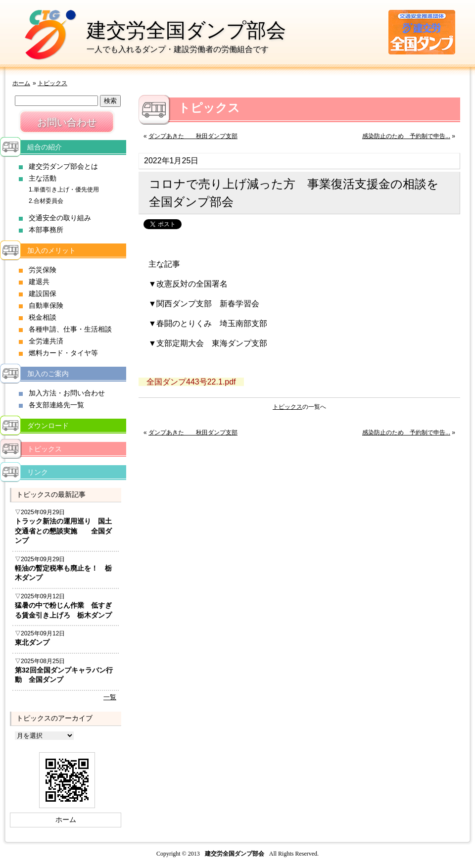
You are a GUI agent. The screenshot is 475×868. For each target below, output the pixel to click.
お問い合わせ (67, 122)
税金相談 (43, 317)
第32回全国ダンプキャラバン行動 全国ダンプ (64, 675)
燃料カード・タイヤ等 (63, 353)
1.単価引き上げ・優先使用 (64, 190)
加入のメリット (51, 250)
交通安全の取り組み (60, 218)
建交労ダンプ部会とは (63, 166)
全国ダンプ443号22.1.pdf (191, 382)
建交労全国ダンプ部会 (186, 30)
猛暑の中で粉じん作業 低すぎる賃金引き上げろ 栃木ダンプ (63, 610)
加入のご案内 (48, 374)
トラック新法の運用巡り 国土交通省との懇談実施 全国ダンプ (63, 531)
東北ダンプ (32, 642)
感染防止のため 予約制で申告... (406, 136)
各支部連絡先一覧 (56, 405)
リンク (38, 472)
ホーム (21, 83)
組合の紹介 (45, 147)
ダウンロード (48, 426)
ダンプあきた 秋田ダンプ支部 (193, 136)
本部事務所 (46, 230)
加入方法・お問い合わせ (67, 393)
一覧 (110, 697)
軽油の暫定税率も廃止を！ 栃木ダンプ (63, 573)
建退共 (39, 282)
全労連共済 (46, 341)
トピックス (52, 83)
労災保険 (43, 270)
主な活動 (43, 178)
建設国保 (43, 293)
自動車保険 (46, 305)
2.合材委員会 (46, 201)
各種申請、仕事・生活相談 (70, 329)
